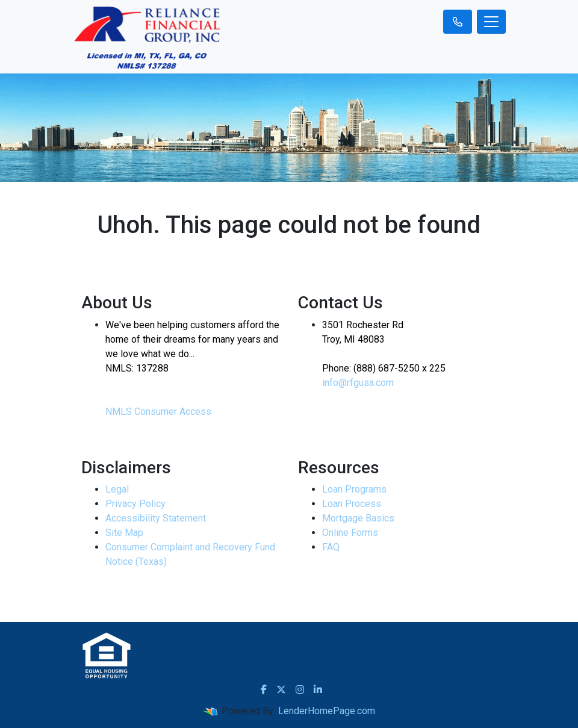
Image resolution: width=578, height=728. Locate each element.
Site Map (124, 533)
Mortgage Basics (358, 518)
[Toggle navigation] (491, 22)
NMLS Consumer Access (158, 412)
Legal (117, 489)
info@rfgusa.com (358, 383)
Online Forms (350, 533)
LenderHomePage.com (327, 711)
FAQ (331, 547)
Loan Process (352, 504)
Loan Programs (354, 489)
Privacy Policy (135, 504)
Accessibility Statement (156, 518)
